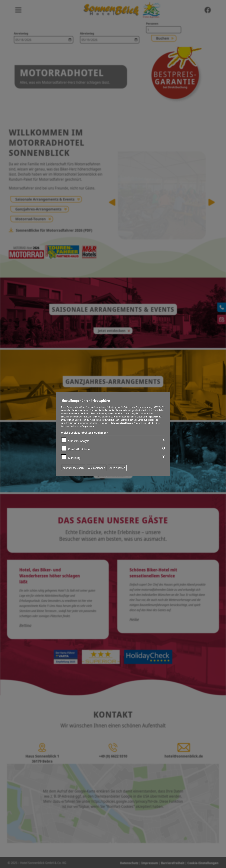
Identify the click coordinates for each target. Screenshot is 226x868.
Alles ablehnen (97, 468)
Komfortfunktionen (80, 449)
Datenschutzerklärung (122, 423)
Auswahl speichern (73, 468)
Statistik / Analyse (79, 441)
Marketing (74, 458)
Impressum (88, 426)
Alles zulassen (117, 468)
